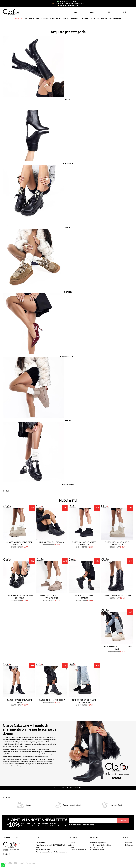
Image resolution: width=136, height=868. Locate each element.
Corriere (29, 805)
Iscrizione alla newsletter (77, 849)
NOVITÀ (18, 18)
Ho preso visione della (82, 825)
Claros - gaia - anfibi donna (52, 542)
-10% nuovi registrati (68, 2)
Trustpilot (7, 491)
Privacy (71, 847)
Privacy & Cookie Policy (44, 852)
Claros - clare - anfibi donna (52, 700)
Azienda (71, 845)
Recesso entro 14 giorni (72, 805)
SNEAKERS (75, 18)
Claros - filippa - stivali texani (117, 596)
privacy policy (90, 825)
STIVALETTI (55, 18)
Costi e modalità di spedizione (101, 845)
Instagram (129, 845)
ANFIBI (65, 18)
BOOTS (104, 18)
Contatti (72, 843)
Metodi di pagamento (98, 843)
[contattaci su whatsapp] (3, 865)
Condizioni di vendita (98, 849)
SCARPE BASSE (115, 18)
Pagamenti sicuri (116, 805)
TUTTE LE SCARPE (31, 18)
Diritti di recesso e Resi (98, 847)
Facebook (129, 843)
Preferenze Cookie (60, 852)
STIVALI (44, 18)
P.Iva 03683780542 (43, 849)
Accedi (93, 12)
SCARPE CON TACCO (90, 18)
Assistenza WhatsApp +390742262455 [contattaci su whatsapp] (68, 788)
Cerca (77, 12)
